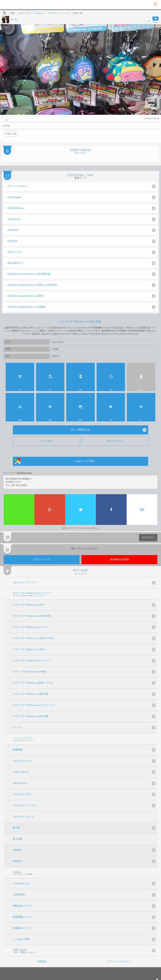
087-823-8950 (19, 485)
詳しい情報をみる (80, 430)
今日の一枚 (11, 134)
